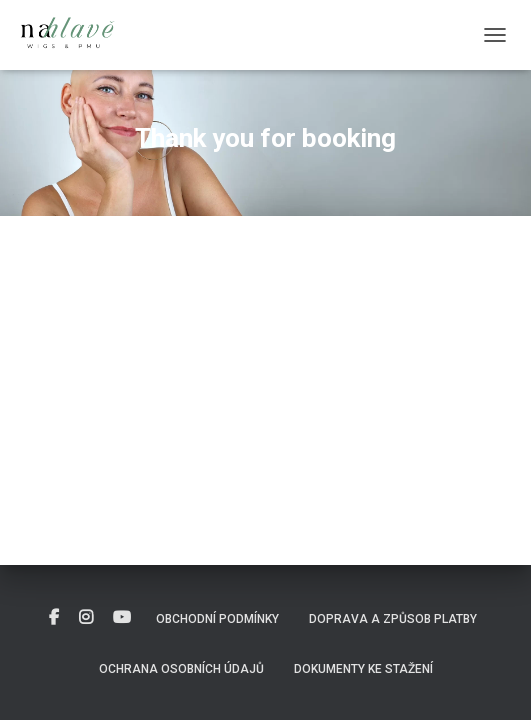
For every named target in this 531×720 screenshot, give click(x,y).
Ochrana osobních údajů (181, 669)
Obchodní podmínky (217, 619)
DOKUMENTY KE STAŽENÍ (363, 669)
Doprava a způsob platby (393, 619)
